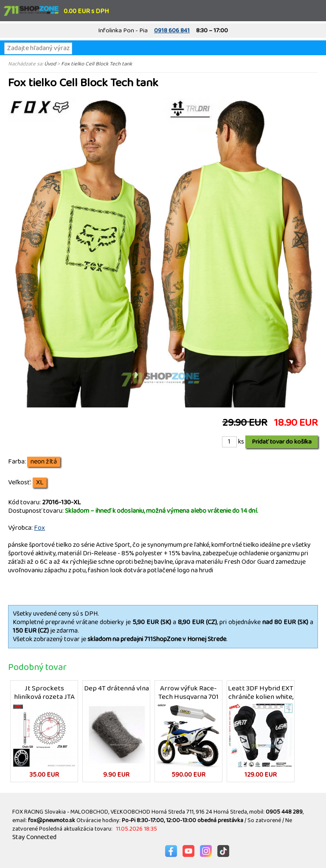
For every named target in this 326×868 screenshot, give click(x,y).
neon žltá (44, 462)
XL (40, 483)
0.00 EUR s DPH (86, 11)
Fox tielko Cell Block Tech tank (97, 64)
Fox (39, 528)
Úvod (50, 64)
